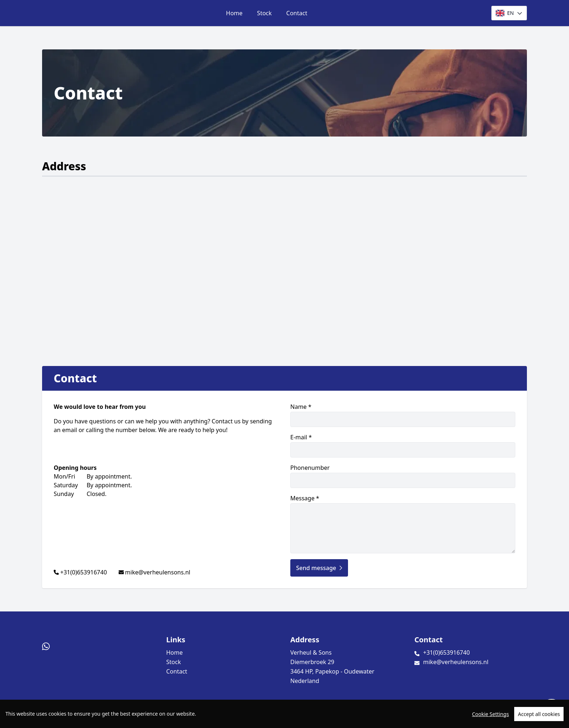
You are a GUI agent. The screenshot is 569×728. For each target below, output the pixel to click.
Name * (403, 415)
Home (234, 13)
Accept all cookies (539, 714)
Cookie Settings (491, 714)
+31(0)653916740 (84, 572)
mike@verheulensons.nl (158, 572)
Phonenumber (403, 476)
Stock (264, 13)
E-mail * (403, 445)
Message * (403, 524)
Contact (297, 13)
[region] (284, 714)
